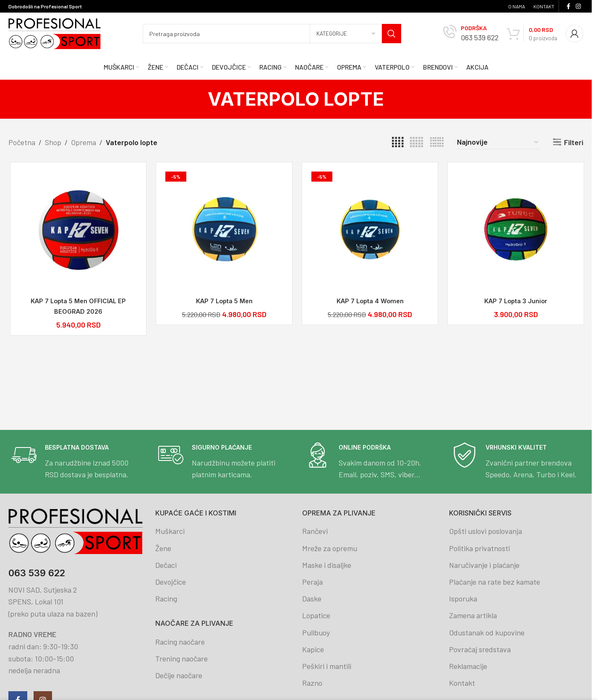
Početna (22, 142)
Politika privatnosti (479, 548)
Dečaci (166, 565)
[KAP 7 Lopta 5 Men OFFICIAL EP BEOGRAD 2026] (77, 231)
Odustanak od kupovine (487, 632)
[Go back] (197, 99)
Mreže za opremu (330, 548)
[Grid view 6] (437, 142)
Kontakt (462, 683)
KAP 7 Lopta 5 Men (223, 301)
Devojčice (171, 582)
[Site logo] (55, 33)
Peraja (312, 582)
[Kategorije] (346, 34)
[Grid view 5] (417, 142)
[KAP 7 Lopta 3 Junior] (515, 231)
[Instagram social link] (578, 7)
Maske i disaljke (327, 565)
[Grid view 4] (398, 142)
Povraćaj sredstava (480, 649)
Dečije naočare (179, 675)
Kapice (313, 649)
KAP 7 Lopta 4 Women (369, 301)
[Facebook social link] (568, 7)
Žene (163, 548)
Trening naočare (181, 658)
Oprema (84, 142)
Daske (312, 599)
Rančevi (315, 531)
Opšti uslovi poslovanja (486, 531)
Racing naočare (180, 642)
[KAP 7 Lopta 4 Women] (369, 231)
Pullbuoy (316, 632)
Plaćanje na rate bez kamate (495, 582)
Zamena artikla (473, 615)
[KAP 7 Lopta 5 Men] (223, 231)
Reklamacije (468, 666)
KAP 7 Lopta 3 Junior (514, 301)
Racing (166, 599)
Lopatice (316, 615)
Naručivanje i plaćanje (484, 565)
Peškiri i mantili (327, 666)
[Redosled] (498, 142)
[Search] (272, 34)
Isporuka (463, 599)
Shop (53, 142)
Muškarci (170, 531)
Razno (312, 683)
